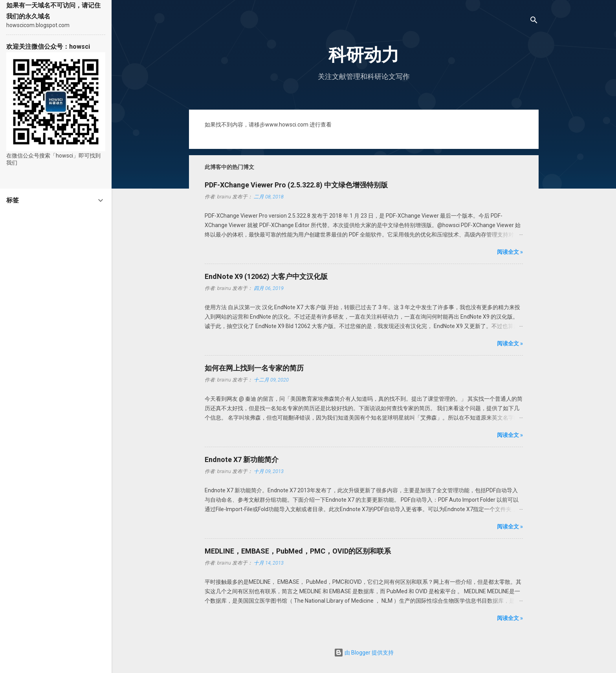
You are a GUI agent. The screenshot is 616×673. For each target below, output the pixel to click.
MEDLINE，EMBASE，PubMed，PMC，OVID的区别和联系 (298, 551)
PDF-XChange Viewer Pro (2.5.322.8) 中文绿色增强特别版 (296, 185)
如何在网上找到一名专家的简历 (254, 368)
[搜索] (534, 21)
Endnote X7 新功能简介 (242, 459)
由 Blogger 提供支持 (364, 653)
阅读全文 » (510, 252)
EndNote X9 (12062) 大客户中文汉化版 (266, 276)
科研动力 (364, 55)
